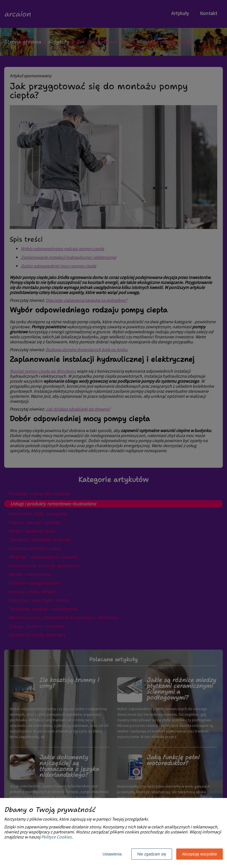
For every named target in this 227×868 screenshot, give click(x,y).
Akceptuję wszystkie (200, 854)
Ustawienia (112, 854)
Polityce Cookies (56, 837)
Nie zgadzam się (152, 854)
